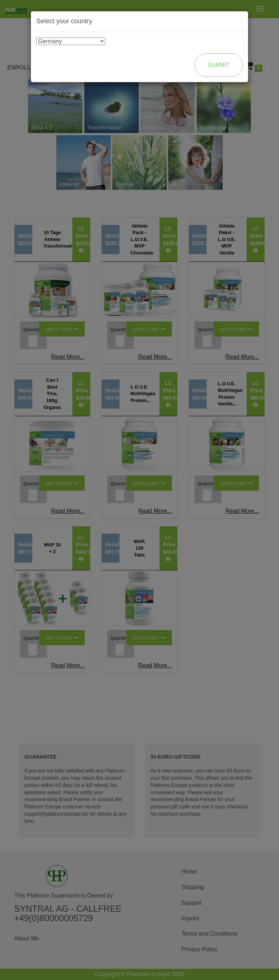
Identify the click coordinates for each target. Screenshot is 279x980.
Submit (219, 65)
